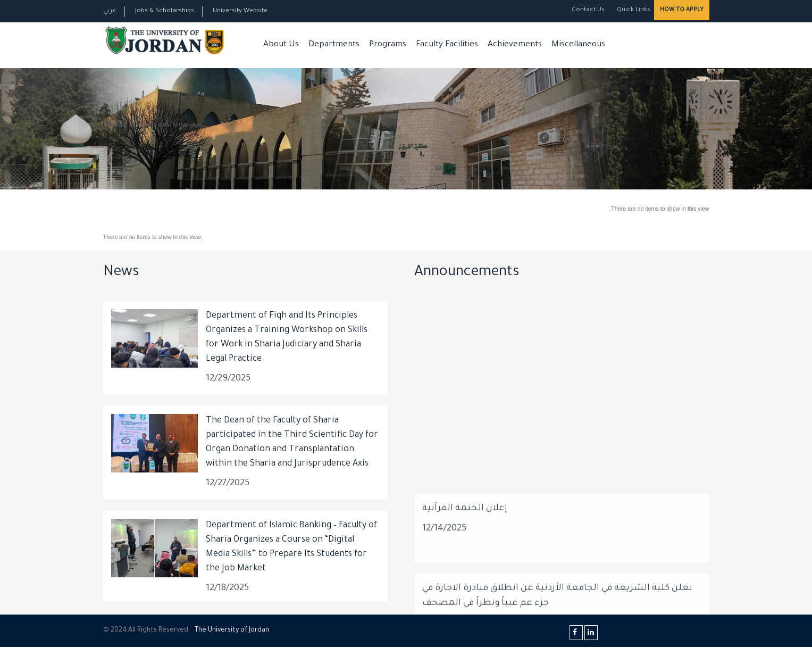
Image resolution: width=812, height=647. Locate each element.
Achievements (515, 45)
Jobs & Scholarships (165, 11)
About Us (281, 45)
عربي (110, 11)
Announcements (467, 273)
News (121, 273)
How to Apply (682, 10)
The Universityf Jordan (232, 631)
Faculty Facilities (447, 45)
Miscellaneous (578, 45)
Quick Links (633, 10)
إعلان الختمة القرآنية (465, 602)
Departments (334, 45)
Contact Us (588, 10)
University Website (240, 11)
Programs (388, 45)
